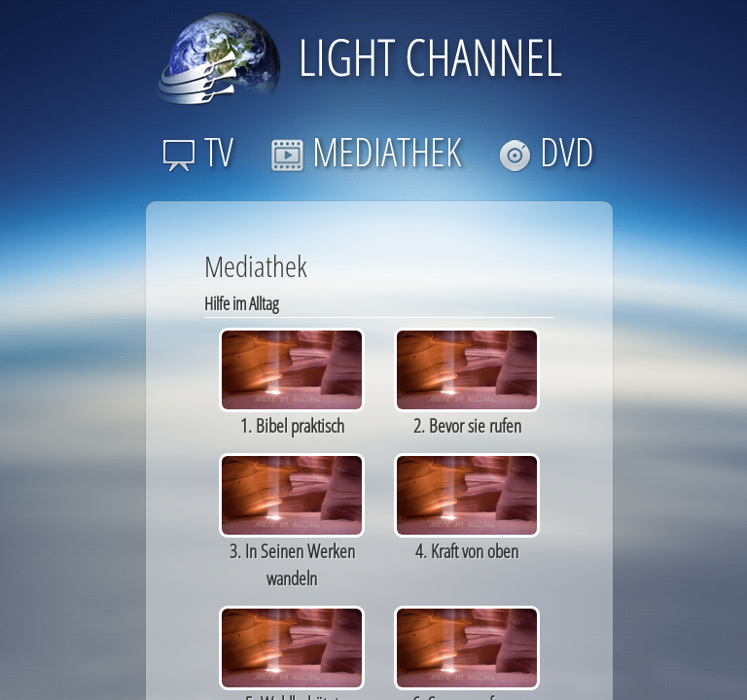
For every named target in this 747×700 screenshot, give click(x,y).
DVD (546, 151)
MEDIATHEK (366, 151)
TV (198, 151)
